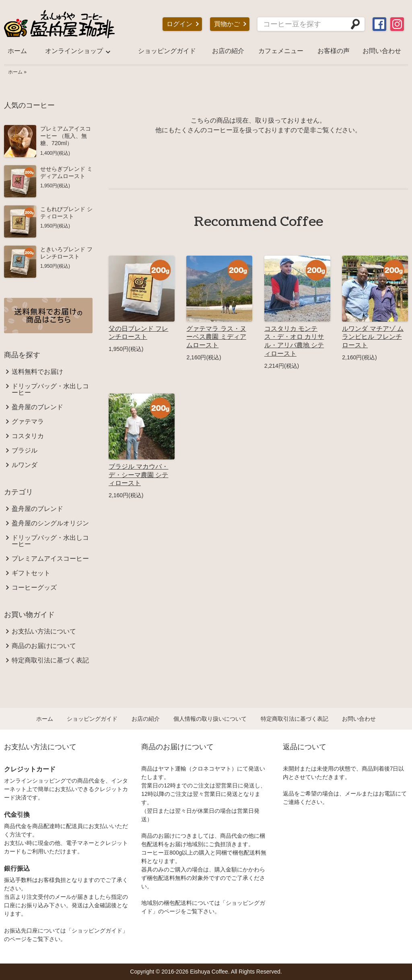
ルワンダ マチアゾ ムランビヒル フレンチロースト (373, 337)
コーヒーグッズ (34, 588)
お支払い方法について (44, 631)
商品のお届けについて (44, 646)
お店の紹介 (228, 51)
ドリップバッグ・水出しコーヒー (50, 390)
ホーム (17, 51)
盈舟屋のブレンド (37, 407)
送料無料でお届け (37, 372)
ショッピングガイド (167, 51)
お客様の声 (334, 51)
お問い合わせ (382, 51)
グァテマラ (28, 422)
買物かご (227, 24)
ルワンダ (25, 465)
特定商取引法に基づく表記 (50, 660)
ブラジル (25, 451)
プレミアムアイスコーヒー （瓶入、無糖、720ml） (66, 136)
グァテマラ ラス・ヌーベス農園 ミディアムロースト (216, 337)
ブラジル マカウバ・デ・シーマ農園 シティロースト (138, 475)
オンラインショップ (74, 51)
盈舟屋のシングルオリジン (50, 523)
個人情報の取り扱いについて (210, 719)
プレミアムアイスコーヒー (50, 559)
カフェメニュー (281, 51)
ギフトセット (31, 573)
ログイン (179, 24)
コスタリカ (28, 436)
